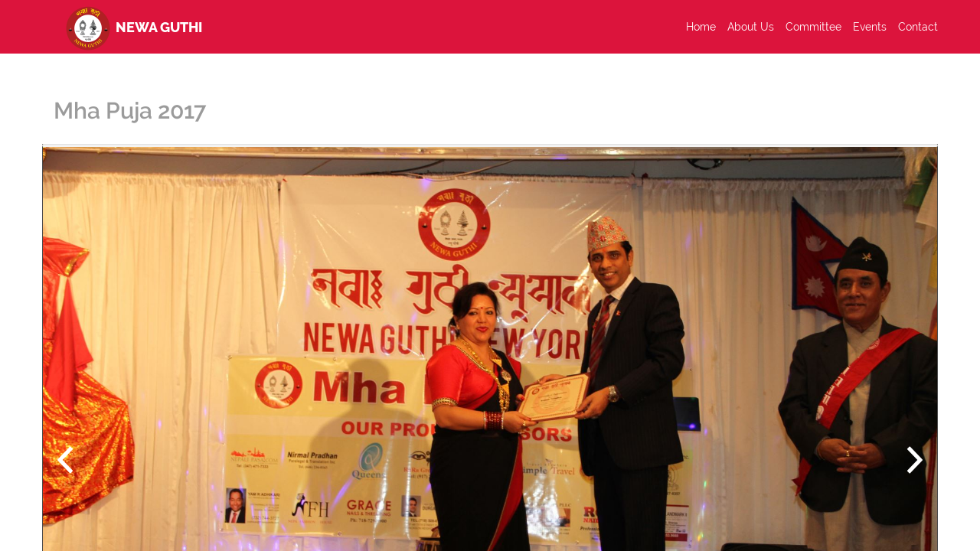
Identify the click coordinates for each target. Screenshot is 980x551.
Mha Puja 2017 (130, 111)
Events (870, 27)
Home (701, 27)
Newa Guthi (131, 27)
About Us (751, 27)
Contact (918, 27)
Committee (813, 27)
